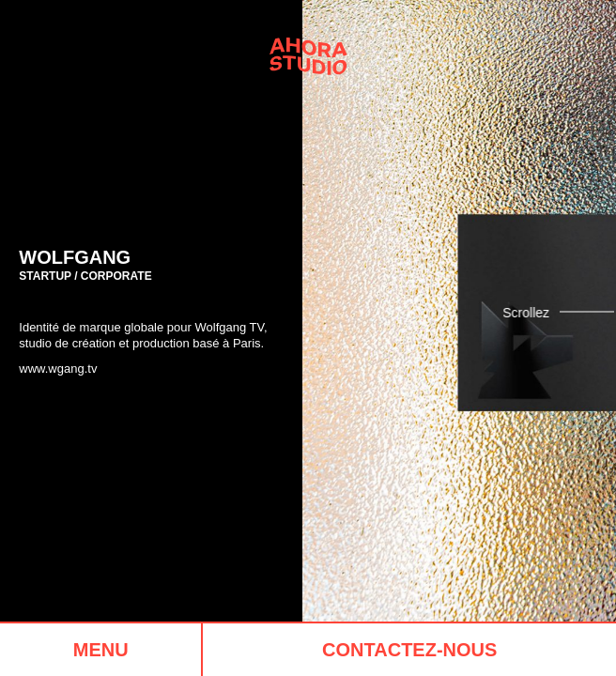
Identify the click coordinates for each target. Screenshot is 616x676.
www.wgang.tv (58, 369)
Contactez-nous (409, 650)
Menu (101, 650)
